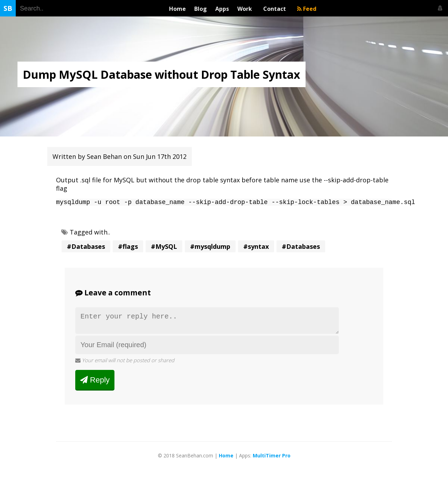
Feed (307, 9)
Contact (276, 9)
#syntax (256, 248)
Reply (95, 384)
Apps (222, 9)
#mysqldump (210, 248)
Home (177, 9)
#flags (128, 248)
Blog (201, 9)
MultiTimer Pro (272, 460)
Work (246, 9)
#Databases (86, 248)
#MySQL (164, 248)
